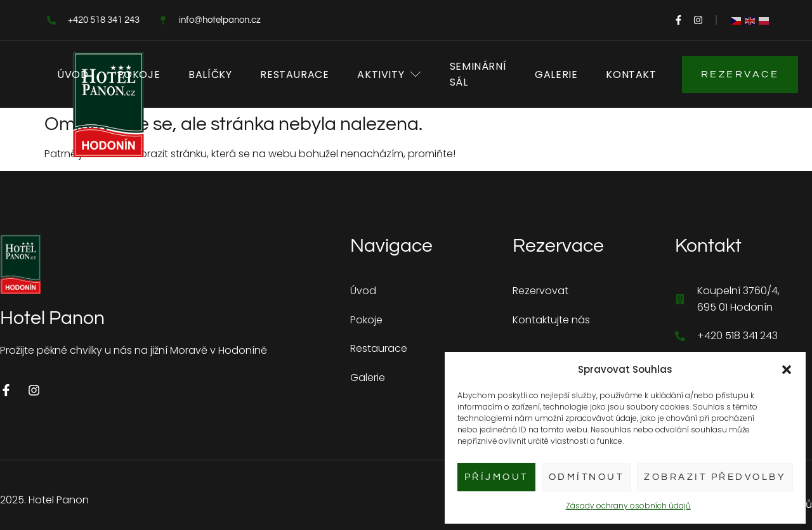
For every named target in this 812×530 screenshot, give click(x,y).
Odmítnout (586, 477)
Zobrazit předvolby (715, 477)
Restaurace (294, 74)
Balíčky (210, 74)
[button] (787, 370)
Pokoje (139, 74)
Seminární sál (478, 74)
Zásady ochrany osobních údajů (628, 506)
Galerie (556, 74)
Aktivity (389, 74)
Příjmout (496, 477)
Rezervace (740, 74)
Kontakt (631, 74)
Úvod (73, 74)
